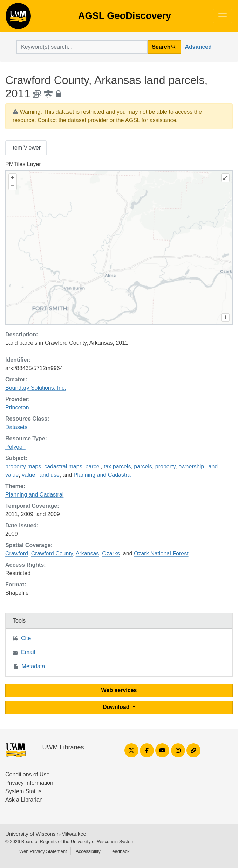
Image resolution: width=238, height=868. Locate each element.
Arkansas (87, 554)
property (165, 466)
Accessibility (88, 851)
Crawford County (52, 554)
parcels (143, 466)
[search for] (82, 47)
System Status (23, 791)
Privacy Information (29, 783)
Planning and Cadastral (103, 475)
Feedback (119, 851)
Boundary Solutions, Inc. (36, 388)
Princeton (17, 407)
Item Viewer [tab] (26, 148)
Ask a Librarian (24, 800)
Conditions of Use (27, 774)
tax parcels (117, 466)
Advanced (198, 47)
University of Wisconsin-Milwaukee (46, 834)
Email (28, 652)
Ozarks (111, 554)
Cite (26, 638)
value (28, 475)
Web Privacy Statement (43, 851)
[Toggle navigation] (223, 16)
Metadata (33, 666)
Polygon (15, 447)
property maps (23, 466)
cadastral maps (63, 466)
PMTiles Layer (23, 164)
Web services (119, 690)
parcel (93, 466)
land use (49, 475)
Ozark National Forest (161, 554)
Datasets (16, 427)
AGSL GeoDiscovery (18, 18)
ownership (191, 466)
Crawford (17, 554)
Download (117, 707)
